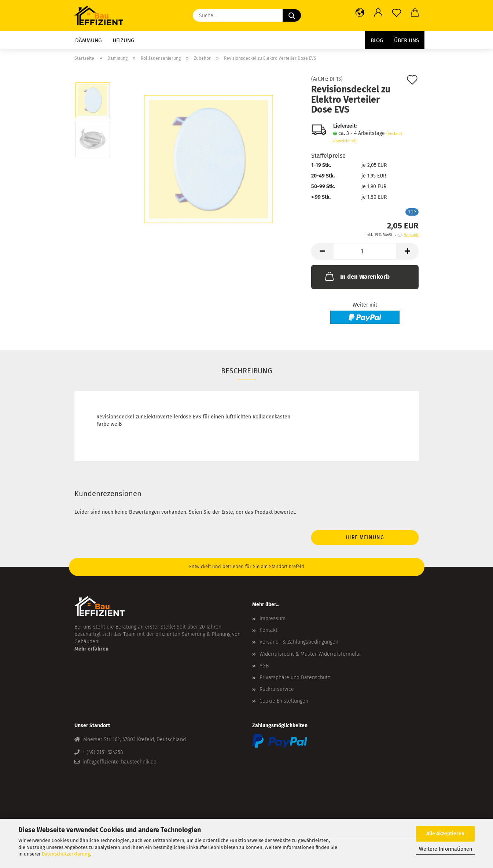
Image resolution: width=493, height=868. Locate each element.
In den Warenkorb (357, 276)
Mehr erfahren (91, 649)
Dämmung (88, 40)
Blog (377, 40)
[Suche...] (292, 15)
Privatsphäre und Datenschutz (295, 677)
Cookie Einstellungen (284, 701)
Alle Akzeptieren (445, 834)
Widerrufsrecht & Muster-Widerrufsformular (310, 654)
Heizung (123, 40)
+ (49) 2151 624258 (103, 752)
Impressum (273, 618)
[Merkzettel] (397, 13)
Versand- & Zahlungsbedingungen (299, 642)
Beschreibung (247, 371)
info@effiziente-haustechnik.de (119, 762)
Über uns (406, 40)
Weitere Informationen (446, 849)
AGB (264, 666)
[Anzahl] (365, 251)
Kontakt (268, 630)
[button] (360, 13)
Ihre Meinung (365, 537)
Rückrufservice (277, 689)
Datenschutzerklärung (66, 854)
